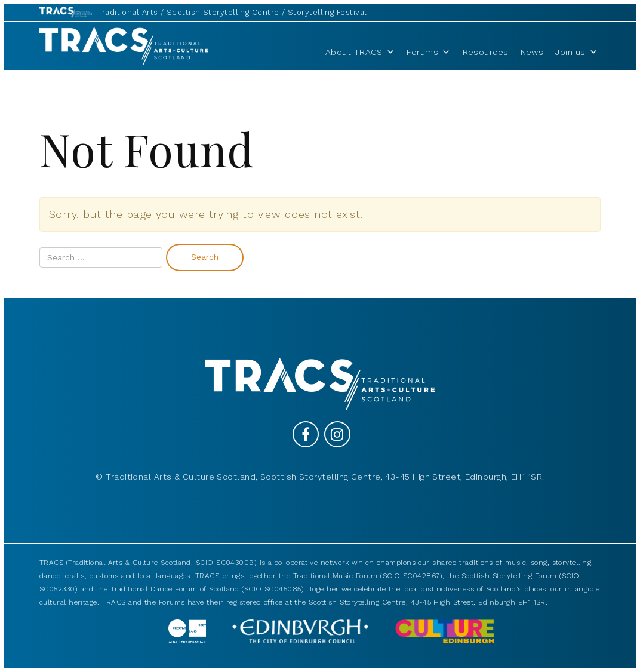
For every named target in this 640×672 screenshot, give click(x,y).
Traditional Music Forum (336, 576)
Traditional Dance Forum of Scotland (175, 589)
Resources (486, 52)
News (532, 52)
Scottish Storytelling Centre (223, 12)
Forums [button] (428, 52)
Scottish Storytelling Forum (509, 576)
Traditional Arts (128, 12)
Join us (576, 52)
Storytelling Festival (327, 12)
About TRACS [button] (360, 52)
